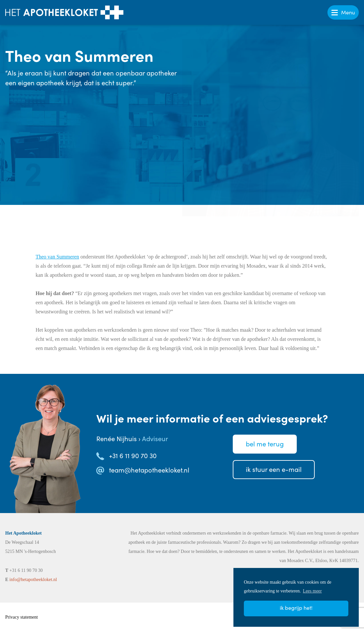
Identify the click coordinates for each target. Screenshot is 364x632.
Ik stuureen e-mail (274, 469)
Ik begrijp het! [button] (296, 608)
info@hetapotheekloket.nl (33, 580)
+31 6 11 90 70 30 (133, 455)
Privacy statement (22, 617)
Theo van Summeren (57, 257)
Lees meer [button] (312, 591)
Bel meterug (265, 444)
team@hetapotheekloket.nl (149, 470)
